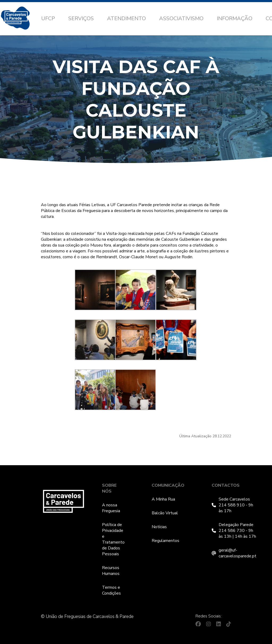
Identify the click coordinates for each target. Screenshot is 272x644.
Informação (235, 18)
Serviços (81, 18)
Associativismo (181, 18)
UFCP (48, 18)
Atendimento (126, 18)
